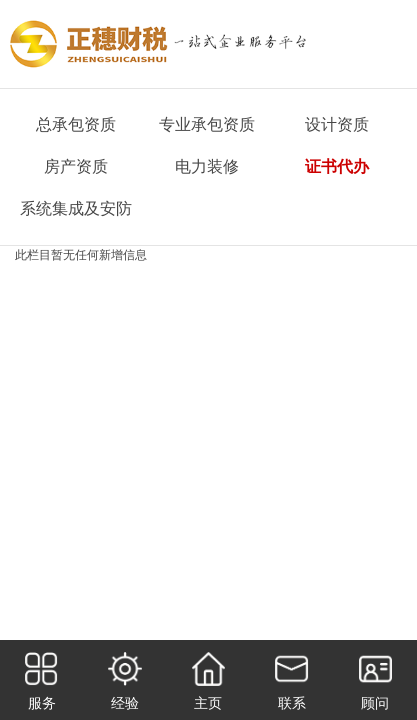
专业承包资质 (207, 124)
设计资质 (337, 124)
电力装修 (207, 166)
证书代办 (337, 166)
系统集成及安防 (76, 208)
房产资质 (76, 166)
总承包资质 (76, 124)
